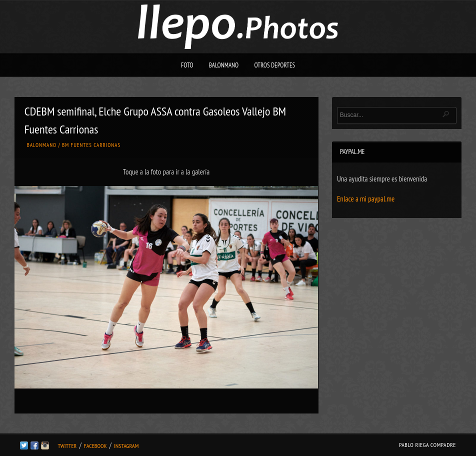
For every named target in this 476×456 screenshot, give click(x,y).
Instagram (126, 446)
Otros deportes (274, 65)
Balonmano (224, 65)
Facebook (95, 446)
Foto (187, 65)
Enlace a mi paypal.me (366, 199)
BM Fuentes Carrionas (91, 145)
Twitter (67, 446)
